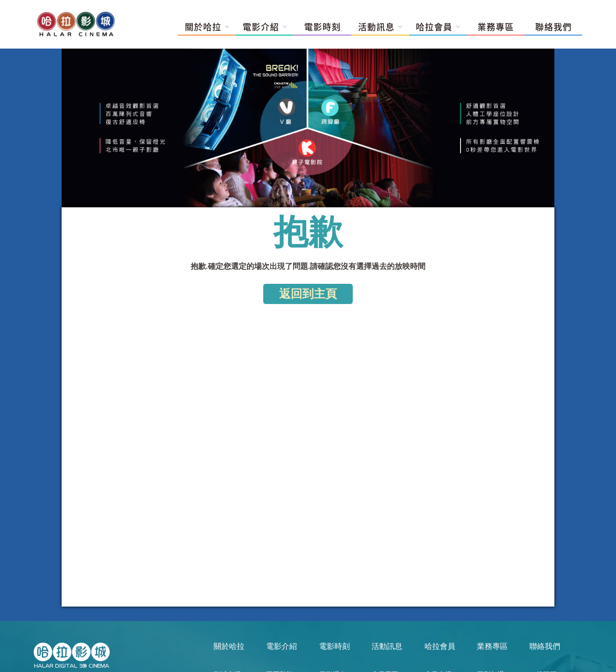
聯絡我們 (553, 27)
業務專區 (496, 27)
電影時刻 (322, 27)
